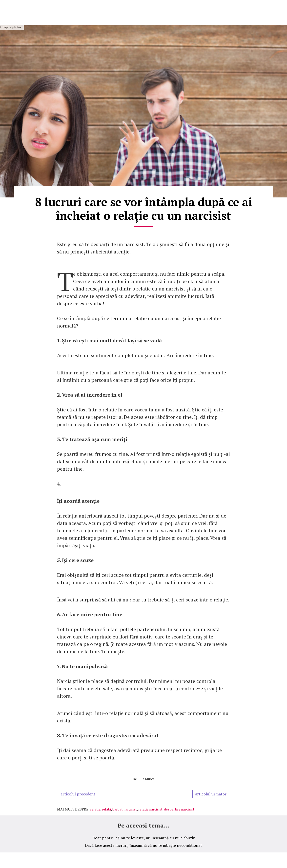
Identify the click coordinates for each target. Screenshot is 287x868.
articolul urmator (211, 794)
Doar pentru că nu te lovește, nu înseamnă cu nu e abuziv (144, 838)
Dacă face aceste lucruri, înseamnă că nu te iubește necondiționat (143, 845)
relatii (106, 809)
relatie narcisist (150, 809)
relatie (95, 809)
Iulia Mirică (146, 779)
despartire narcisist (179, 809)
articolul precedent (78, 794)
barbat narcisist (125, 809)
